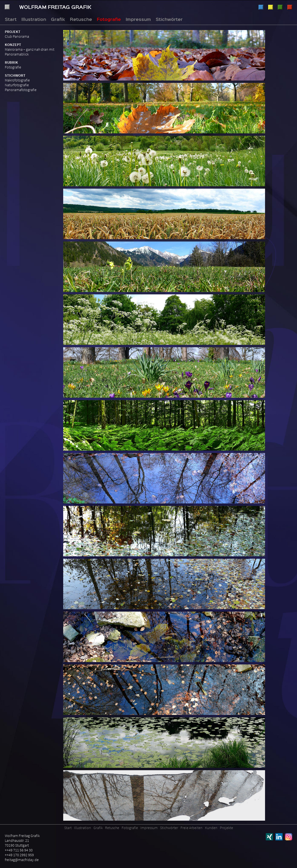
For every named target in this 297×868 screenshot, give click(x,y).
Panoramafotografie (21, 90)
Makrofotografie (17, 80)
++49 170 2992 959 (19, 855)
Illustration (261, 7)
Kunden (211, 828)
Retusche (280, 7)
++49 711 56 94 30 (19, 850)
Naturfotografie (17, 85)
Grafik (271, 7)
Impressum (138, 19)
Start (11, 19)
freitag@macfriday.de (22, 860)
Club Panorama (17, 36)
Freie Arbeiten (192, 828)
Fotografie (290, 7)
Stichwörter (169, 19)
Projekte (226, 828)
